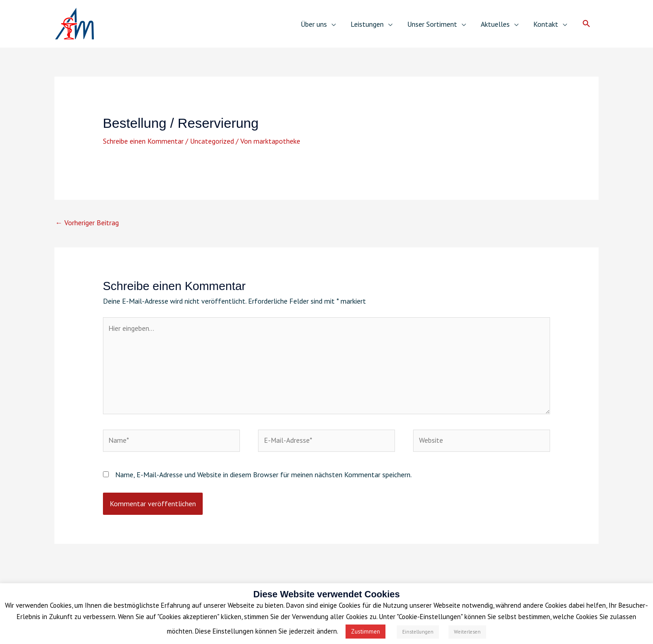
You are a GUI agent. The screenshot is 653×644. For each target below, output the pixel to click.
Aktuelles (495, 24)
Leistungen (367, 24)
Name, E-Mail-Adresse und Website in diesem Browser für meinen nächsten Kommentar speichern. (263, 477)
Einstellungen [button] (418, 632)
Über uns (314, 24)
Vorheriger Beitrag (87, 223)
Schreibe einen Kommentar (143, 141)
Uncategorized (212, 141)
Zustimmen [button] (365, 632)
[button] (587, 24)
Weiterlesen (467, 632)
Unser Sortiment (432, 24)
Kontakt (546, 24)
